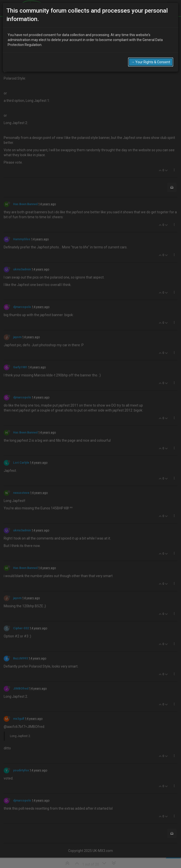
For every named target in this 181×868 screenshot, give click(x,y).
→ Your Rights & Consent (151, 62)
